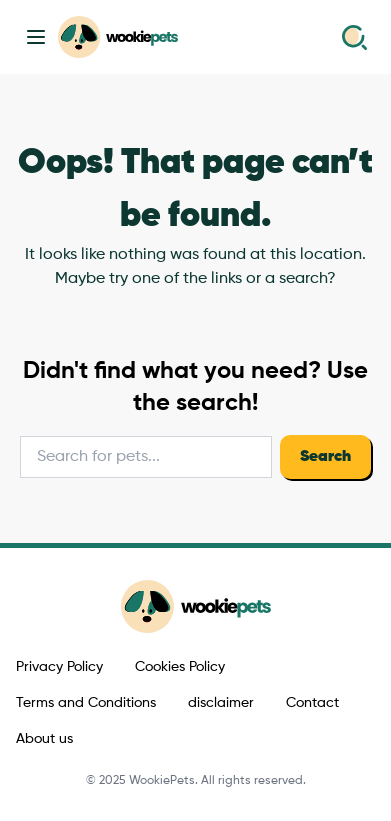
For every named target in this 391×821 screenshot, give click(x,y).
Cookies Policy (180, 667)
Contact (312, 703)
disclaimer (221, 703)
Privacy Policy (59, 667)
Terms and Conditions (86, 703)
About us (44, 739)
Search (325, 457)
